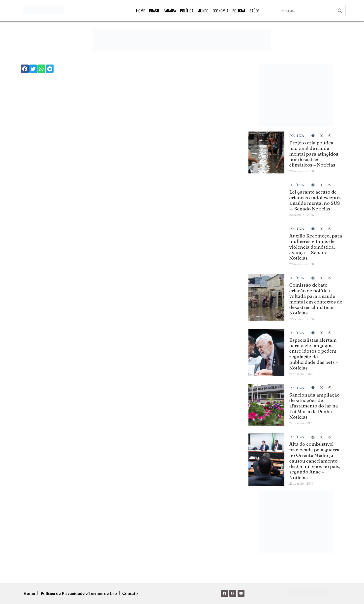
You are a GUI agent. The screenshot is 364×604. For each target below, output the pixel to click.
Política (187, 11)
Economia (220, 11)
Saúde (254, 11)
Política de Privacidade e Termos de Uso (79, 593)
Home (141, 11)
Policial (239, 11)
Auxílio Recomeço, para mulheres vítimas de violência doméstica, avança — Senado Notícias (316, 247)
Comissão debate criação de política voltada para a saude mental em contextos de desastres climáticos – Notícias (316, 299)
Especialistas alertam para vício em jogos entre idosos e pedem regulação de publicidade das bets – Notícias (314, 354)
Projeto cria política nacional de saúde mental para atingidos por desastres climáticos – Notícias (314, 154)
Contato (130, 593)
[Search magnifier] (340, 11)
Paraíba (170, 11)
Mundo (203, 11)
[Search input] (307, 11)
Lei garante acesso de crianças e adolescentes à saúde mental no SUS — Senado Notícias (316, 200)
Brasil (154, 11)
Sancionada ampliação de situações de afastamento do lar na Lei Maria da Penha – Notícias (315, 406)
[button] (25, 69)
